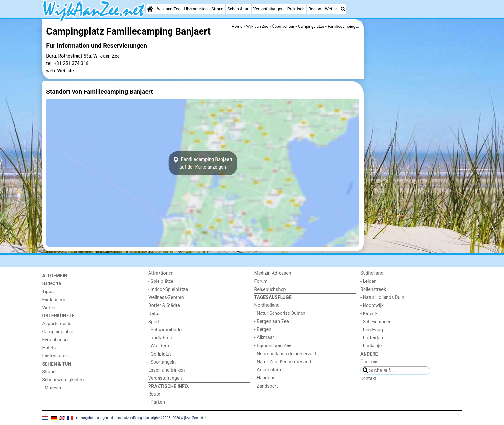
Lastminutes (55, 356)
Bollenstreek (373, 289)
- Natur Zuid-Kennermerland (283, 362)
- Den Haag (372, 330)
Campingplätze (58, 332)
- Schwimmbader (166, 330)
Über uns (370, 362)
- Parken (157, 402)
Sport (154, 322)
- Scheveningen (376, 322)
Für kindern (54, 300)
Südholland (372, 273)
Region (315, 9)
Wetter (331, 9)
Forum (261, 281)
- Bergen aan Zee (272, 321)
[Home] (150, 9)
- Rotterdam (372, 338)
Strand (217, 9)
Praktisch (296, 9)
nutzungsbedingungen (92, 418)
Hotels (49, 348)
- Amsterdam (268, 370)
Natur (154, 314)
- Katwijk (369, 314)
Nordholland (267, 305)
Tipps (48, 292)
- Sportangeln (162, 362)
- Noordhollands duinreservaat (285, 354)
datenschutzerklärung (127, 418)
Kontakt (368, 379)
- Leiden (368, 281)
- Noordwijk (372, 306)
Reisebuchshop (270, 289)
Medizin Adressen (273, 273)
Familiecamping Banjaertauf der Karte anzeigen (203, 163)
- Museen (52, 388)
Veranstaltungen (268, 9)
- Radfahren (160, 338)
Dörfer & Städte (164, 306)
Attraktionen (161, 273)
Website (66, 71)
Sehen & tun (239, 9)
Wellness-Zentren (166, 297)
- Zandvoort (266, 386)
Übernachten (196, 9)
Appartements (57, 324)
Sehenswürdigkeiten (63, 380)
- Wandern (159, 346)
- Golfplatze (160, 354)
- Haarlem (264, 378)
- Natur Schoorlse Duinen (280, 313)
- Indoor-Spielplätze (168, 289)
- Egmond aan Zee (273, 346)
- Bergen (263, 329)
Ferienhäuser (56, 340)
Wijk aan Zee (169, 9)
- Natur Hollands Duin (382, 297)
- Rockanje (371, 346)
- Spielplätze (161, 281)
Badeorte (52, 284)
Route (154, 394)
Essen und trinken (167, 370)
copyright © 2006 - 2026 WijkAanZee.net (174, 418)
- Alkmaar (264, 338)
